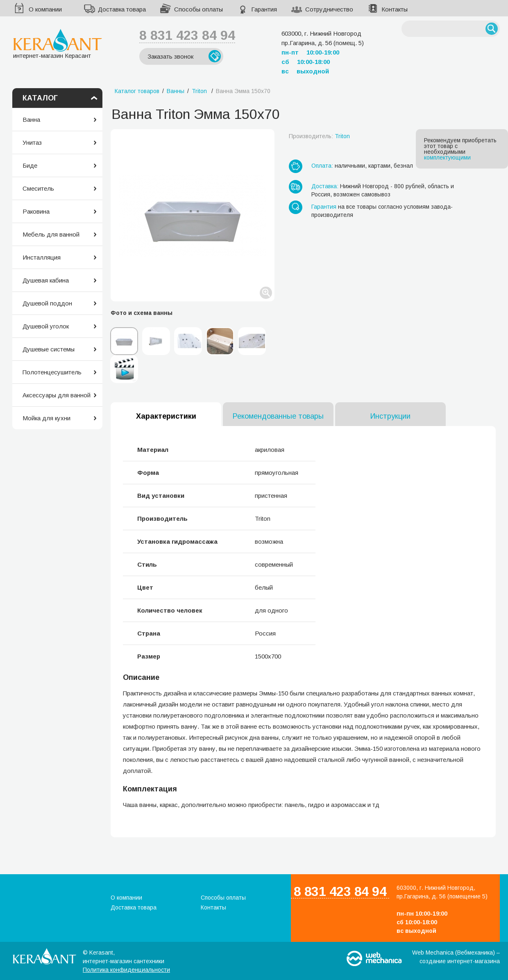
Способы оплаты (198, 9)
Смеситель (38, 188)
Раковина (36, 211)
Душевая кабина (46, 280)
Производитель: (319, 136)
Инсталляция (42, 257)
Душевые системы (49, 349)
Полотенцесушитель (52, 372)
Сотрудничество (329, 9)
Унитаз (32, 142)
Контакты (395, 9)
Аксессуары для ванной (57, 395)
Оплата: (322, 166)
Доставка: (325, 186)
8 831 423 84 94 (187, 35)
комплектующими (447, 157)
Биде (30, 165)
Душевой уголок (46, 326)
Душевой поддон (47, 303)
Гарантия (264, 9)
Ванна (31, 120)
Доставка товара (122, 9)
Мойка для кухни (46, 418)
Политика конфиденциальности (126, 970)
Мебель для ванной (51, 234)
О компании (45, 9)
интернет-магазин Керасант (58, 44)
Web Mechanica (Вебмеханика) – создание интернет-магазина (456, 957)
